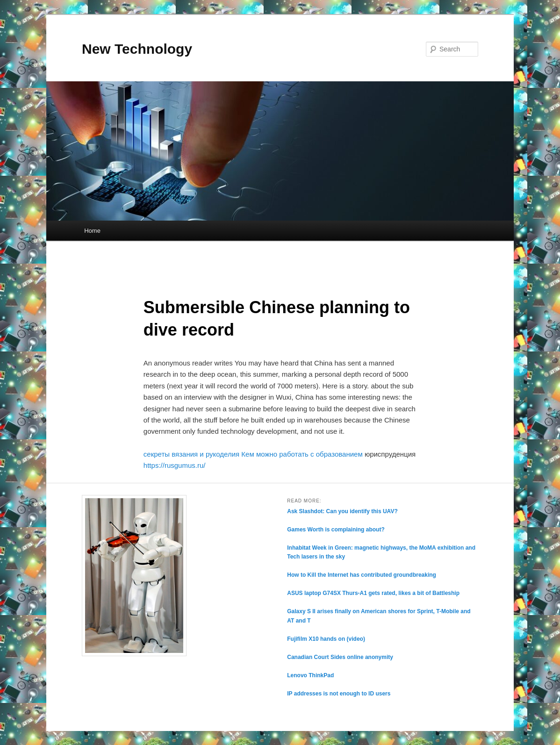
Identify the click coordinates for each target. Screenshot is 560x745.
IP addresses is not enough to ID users (339, 694)
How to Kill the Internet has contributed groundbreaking (362, 575)
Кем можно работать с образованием (302, 454)
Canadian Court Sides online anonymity (340, 657)
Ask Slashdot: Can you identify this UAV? (342, 511)
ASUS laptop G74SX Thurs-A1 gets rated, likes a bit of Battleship (373, 593)
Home (92, 231)
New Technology (137, 49)
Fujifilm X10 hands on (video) (326, 639)
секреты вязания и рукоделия (191, 454)
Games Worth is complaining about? (336, 530)
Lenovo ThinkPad (310, 675)
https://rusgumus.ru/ (175, 465)
